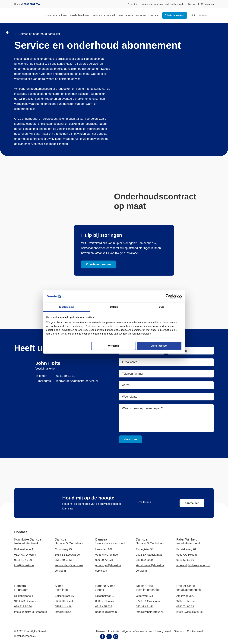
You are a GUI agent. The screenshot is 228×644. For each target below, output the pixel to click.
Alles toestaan (159, 346)
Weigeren (113, 346)
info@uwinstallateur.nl (149, 612)
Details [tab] (114, 307)
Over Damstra (125, 15)
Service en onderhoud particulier (37, 34)
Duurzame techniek (57, 15)
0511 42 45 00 (23, 560)
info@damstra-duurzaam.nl (31, 612)
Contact (154, 15)
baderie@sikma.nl (106, 612)
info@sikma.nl (63, 612)
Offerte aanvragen (175, 15)
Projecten (132, 4)
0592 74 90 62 (185, 606)
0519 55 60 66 (185, 560)
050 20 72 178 (104, 560)
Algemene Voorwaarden (137, 631)
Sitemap (179, 631)
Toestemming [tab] (66, 307)
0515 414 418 (63, 606)
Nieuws (192, 4)
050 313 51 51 (145, 606)
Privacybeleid (163, 631)
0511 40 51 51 (66, 376)
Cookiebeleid (195, 631)
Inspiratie (114, 631)
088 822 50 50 (23, 606)
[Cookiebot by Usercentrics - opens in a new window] (168, 296)
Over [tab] (162, 307)
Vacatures (141, 15)
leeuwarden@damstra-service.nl (77, 381)
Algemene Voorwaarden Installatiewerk (163, 4)
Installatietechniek (79, 15)
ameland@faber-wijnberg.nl (193, 565)
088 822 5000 (144, 560)
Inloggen (209, 4)
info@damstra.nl (24, 565)
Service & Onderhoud (103, 15)
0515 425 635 (104, 606)
